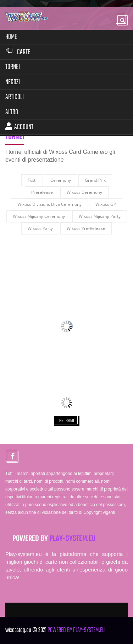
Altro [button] (12, 112)
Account (19, 127)
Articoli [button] (15, 97)
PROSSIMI (67, 421)
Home (11, 37)
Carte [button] (18, 52)
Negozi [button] (13, 82)
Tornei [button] (13, 67)
